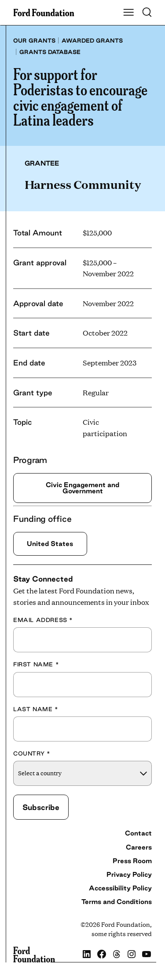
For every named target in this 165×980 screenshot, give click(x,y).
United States (50, 544)
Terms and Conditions (117, 902)
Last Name (36, 709)
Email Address (43, 620)
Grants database (50, 52)
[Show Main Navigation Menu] (128, 13)
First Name (36, 664)
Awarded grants (92, 40)
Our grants (34, 40)
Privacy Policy (129, 874)
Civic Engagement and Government (82, 488)
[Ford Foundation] (34, 955)
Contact (138, 833)
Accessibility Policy (120, 888)
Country (32, 753)
